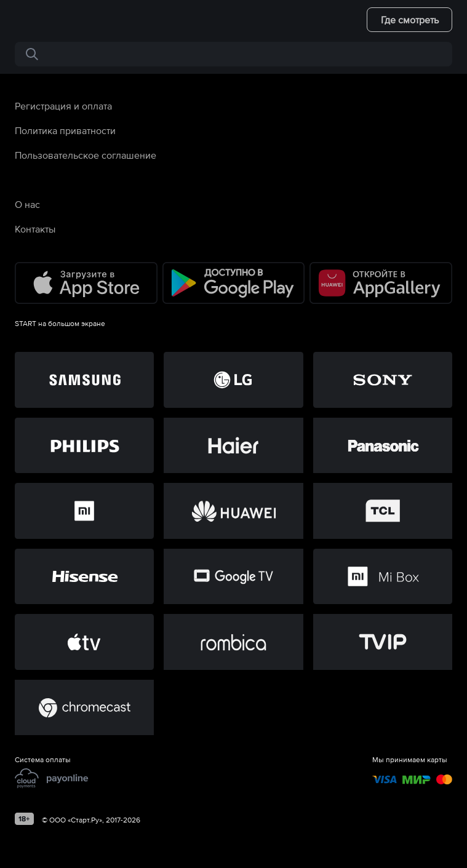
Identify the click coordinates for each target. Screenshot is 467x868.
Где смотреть (410, 20)
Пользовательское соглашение (86, 155)
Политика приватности (65, 130)
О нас (27, 204)
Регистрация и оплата (63, 106)
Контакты (35, 229)
